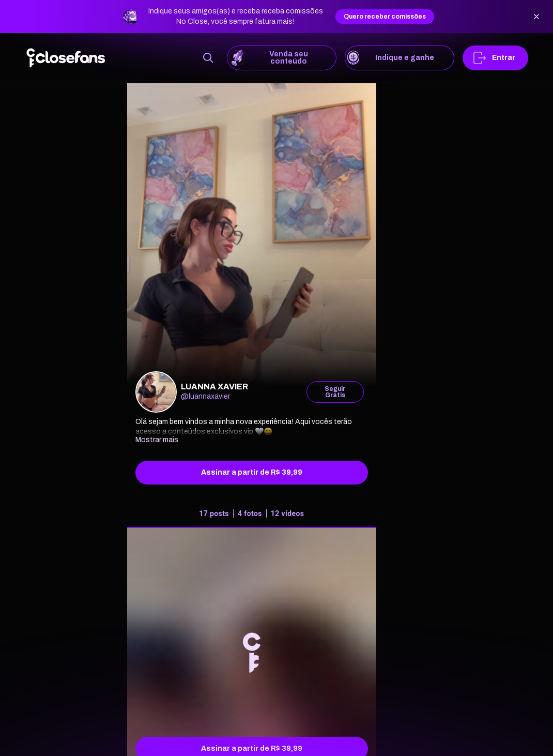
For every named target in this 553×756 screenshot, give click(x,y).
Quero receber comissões (385, 17)
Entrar (495, 58)
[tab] (252, 516)
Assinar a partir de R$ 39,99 (252, 473)
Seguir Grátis (335, 392)
